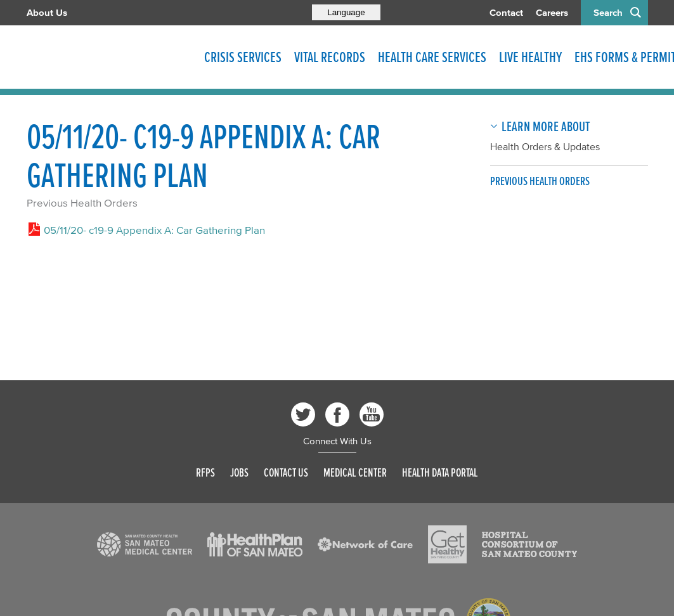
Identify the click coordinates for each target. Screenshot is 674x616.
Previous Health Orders (82, 202)
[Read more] (145, 544)
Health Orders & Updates (545, 146)
